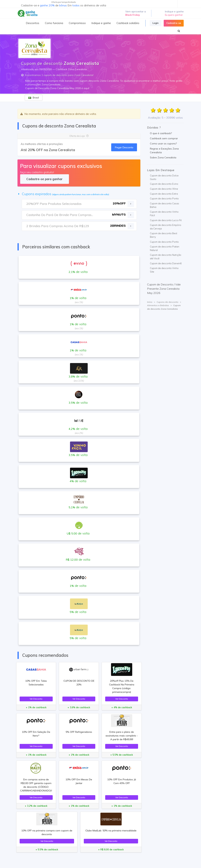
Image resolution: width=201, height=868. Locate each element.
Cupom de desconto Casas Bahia (164, 205)
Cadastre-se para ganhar (44, 179)
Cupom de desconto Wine (164, 189)
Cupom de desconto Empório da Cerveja (166, 227)
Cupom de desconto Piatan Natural (165, 248)
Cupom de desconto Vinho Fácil (164, 214)
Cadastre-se (174, 23)
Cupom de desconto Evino (164, 184)
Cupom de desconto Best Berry (164, 235)
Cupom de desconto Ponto (164, 198)
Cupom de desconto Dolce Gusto (164, 177)
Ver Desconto (36, 699)
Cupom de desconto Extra (164, 194)
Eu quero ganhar (174, 15)
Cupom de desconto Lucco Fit (166, 220)
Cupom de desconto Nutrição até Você (166, 257)
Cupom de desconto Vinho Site (164, 270)
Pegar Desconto (124, 147)
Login (156, 23)
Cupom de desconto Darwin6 (166, 263)
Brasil (34, 98)
